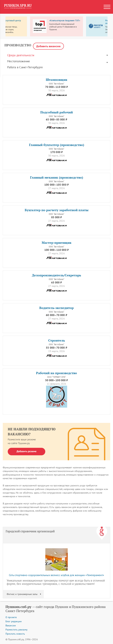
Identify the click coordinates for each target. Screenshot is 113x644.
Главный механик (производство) (57, 177)
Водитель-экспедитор (56, 308)
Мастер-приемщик (57, 243)
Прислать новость (15, 634)
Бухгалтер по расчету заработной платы (57, 210)
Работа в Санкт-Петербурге (25, 67)
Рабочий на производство (56, 373)
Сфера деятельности (21, 55)
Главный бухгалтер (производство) (57, 145)
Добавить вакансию (48, 46)
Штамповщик (57, 80)
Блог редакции (14, 621)
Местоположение (19, 61)
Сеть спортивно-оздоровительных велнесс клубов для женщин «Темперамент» (56, 575)
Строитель (57, 340)
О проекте (11, 617)
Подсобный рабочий (57, 112)
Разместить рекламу (16, 630)
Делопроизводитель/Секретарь (56, 275)
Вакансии (11, 625)
